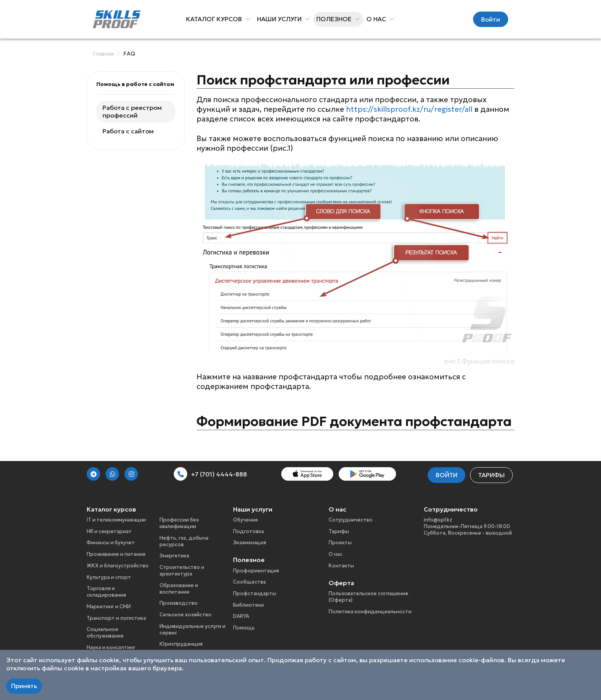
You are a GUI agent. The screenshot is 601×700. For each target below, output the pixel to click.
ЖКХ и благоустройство (118, 566)
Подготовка (248, 531)
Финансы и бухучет (111, 543)
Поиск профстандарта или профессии (323, 80)
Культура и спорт (109, 577)
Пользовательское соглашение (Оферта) (368, 597)
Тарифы (491, 475)
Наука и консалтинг (111, 647)
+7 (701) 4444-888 (210, 474)
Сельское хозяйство (186, 615)
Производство (179, 603)
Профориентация (256, 571)
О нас (336, 554)
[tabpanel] (355, 251)
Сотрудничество (351, 520)
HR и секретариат (109, 531)
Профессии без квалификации (179, 523)
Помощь (244, 628)
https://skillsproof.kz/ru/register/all (409, 109)
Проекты (340, 543)
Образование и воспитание (179, 589)
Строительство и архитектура (182, 570)
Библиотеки (248, 605)
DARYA (241, 616)
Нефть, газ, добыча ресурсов (184, 541)
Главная (103, 54)
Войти (491, 19)
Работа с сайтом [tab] (128, 131)
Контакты (341, 566)
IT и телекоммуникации (116, 520)
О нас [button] (377, 19)
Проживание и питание (116, 554)
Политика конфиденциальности (370, 612)
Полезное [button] (335, 19)
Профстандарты (255, 593)
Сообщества (249, 582)
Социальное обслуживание (105, 633)
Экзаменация (250, 543)
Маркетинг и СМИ (109, 607)
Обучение (246, 520)
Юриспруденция (181, 644)
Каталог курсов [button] (216, 19)
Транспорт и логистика (116, 618)
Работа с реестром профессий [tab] (132, 112)
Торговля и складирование (107, 592)
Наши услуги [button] (280, 19)
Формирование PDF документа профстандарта (354, 421)
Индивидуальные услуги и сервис (192, 629)
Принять (24, 686)
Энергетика (174, 556)
